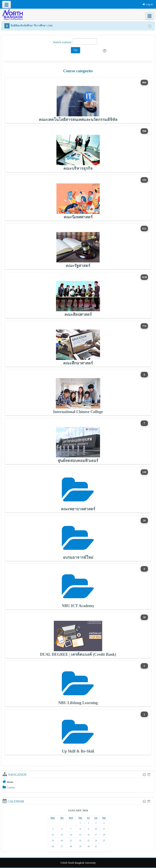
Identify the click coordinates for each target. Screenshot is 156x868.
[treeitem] (78, 782)
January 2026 (78, 810)
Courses (11, 787)
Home (10, 782)
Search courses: (63, 42)
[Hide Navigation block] (144, 775)
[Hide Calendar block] (144, 801)
